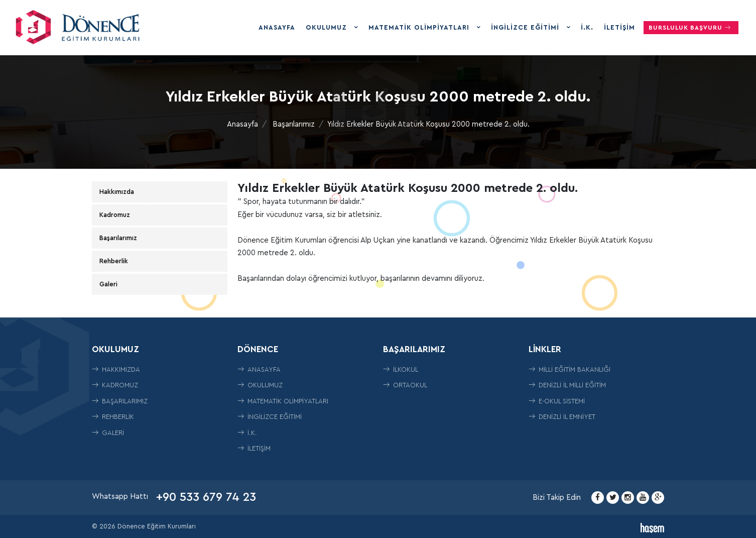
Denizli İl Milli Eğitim (567, 385)
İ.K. (587, 27)
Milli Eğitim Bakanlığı (570, 369)
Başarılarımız (294, 124)
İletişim (619, 27)
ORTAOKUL (405, 385)
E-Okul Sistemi (557, 401)
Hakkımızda (117, 192)
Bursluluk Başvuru (691, 27)
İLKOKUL (401, 369)
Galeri (108, 284)
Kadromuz (115, 215)
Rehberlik (114, 261)
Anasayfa (277, 27)
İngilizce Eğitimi (526, 27)
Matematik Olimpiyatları (420, 27)
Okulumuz (328, 27)
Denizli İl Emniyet (562, 417)
